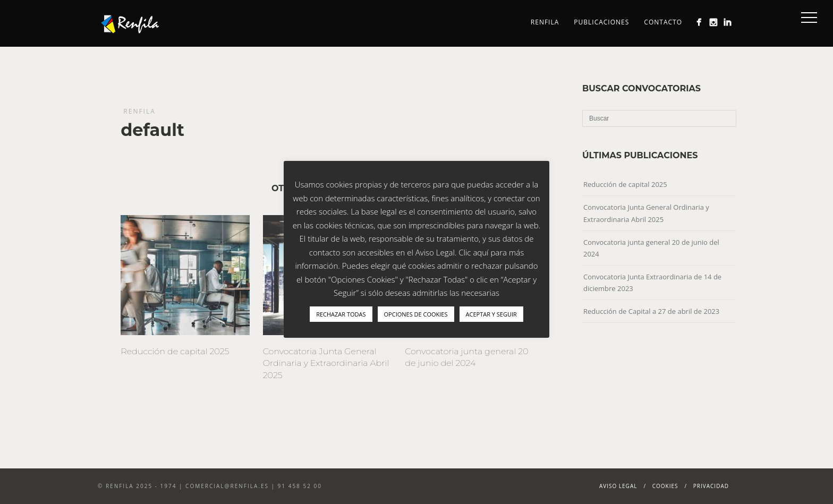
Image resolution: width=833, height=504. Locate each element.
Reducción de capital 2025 (175, 351)
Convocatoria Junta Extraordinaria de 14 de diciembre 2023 (652, 283)
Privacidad (711, 486)
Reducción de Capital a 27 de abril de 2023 (651, 311)
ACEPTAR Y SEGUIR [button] (491, 314)
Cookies (665, 486)
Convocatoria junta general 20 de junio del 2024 (651, 248)
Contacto (663, 22)
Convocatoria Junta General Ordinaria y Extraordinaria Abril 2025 (326, 363)
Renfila (545, 22)
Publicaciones (601, 22)
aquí (481, 252)
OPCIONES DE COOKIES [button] (416, 314)
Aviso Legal (618, 486)
